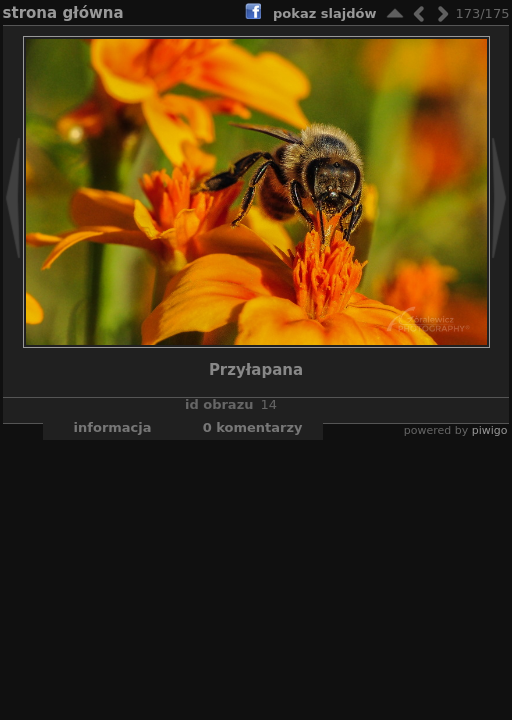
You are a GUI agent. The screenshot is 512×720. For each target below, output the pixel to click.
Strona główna (63, 13)
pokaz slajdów (324, 13)
